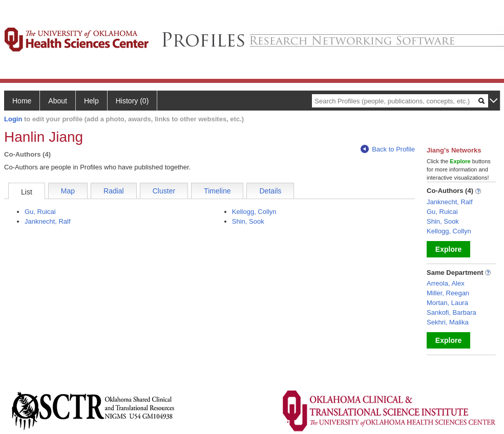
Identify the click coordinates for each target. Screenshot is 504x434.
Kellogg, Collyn (254, 212)
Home (22, 101)
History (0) (132, 101)
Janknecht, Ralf (48, 221)
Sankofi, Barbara (451, 312)
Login (13, 119)
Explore (448, 249)
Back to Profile (388, 149)
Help (91, 101)
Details (270, 191)
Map (68, 191)
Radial (114, 191)
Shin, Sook (248, 221)
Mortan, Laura (447, 303)
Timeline (217, 191)
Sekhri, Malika (448, 322)
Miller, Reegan (448, 293)
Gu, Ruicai (40, 212)
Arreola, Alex (446, 283)
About (58, 101)
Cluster (164, 191)
